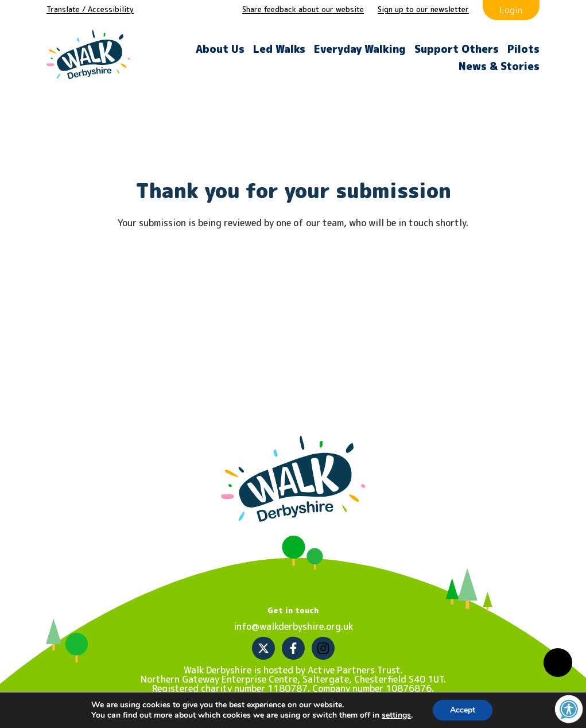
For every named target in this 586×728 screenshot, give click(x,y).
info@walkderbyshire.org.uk (293, 626)
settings (396, 715)
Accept (463, 710)
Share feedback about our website (303, 9)
